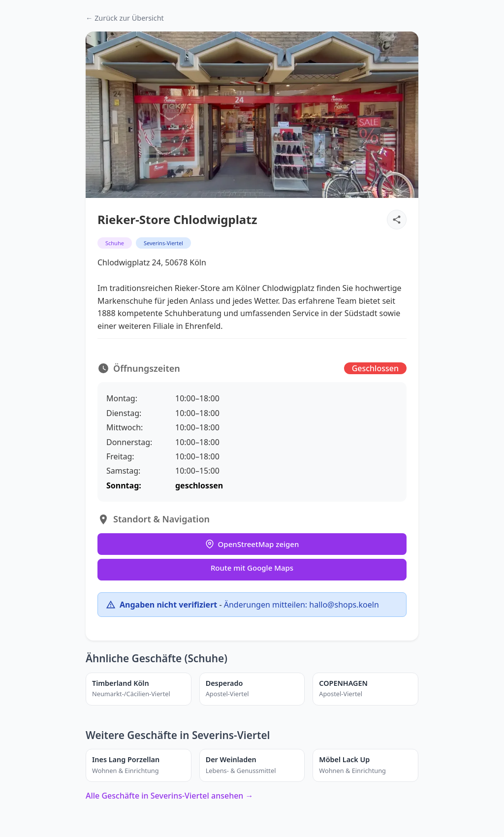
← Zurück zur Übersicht (125, 18)
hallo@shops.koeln (344, 605)
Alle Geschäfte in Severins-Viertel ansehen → (170, 796)
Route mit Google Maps (252, 568)
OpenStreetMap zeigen (252, 544)
